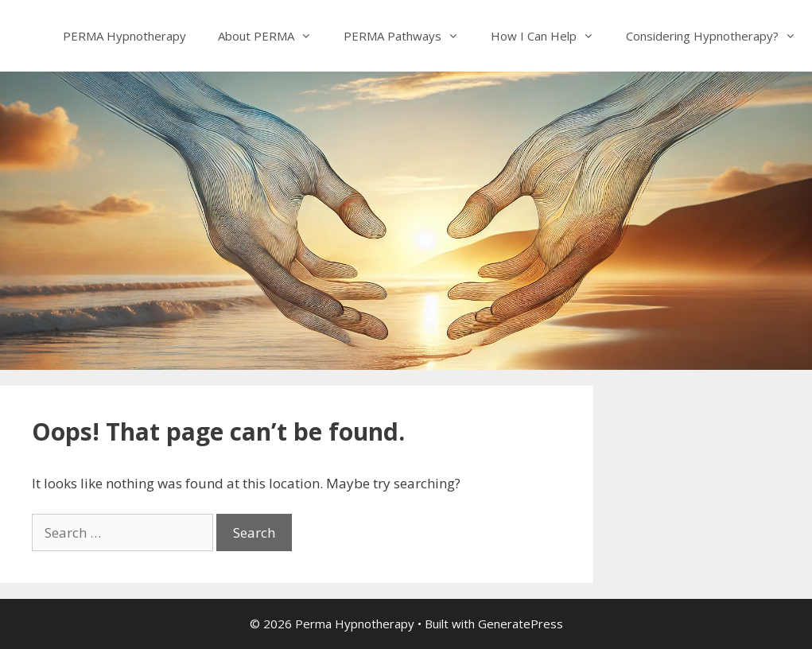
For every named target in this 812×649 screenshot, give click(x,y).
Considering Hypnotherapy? (719, 36)
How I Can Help (550, 36)
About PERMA (273, 36)
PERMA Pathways (409, 36)
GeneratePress (521, 624)
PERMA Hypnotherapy (124, 36)
